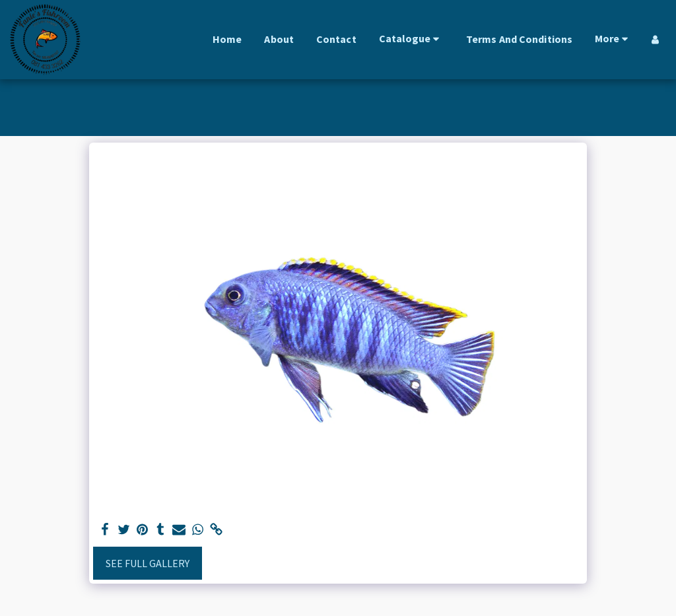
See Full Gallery (148, 563)
